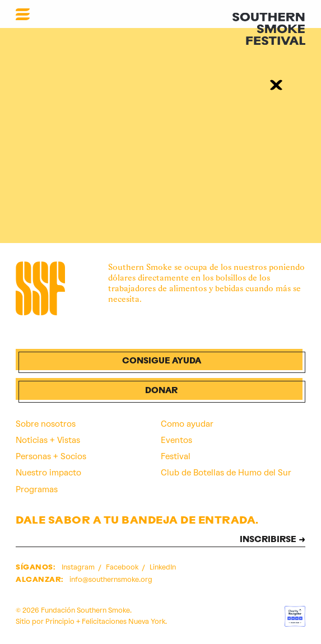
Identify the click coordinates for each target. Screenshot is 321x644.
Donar (161, 391)
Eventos (176, 440)
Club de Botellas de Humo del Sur (226, 473)
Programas (37, 489)
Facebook (123, 567)
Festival (176, 456)
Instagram (79, 567)
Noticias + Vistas (48, 440)
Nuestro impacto (48, 473)
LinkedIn (163, 567)
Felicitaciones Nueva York (124, 621)
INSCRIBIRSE (268, 540)
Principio (60, 621)
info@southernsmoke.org (111, 579)
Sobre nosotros (46, 424)
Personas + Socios (51, 456)
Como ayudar (187, 424)
